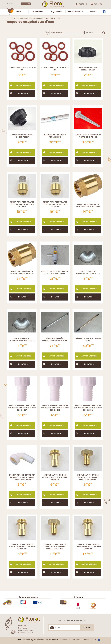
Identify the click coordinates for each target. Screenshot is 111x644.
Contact (94, 12)
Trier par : (47, 33)
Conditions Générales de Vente (71, 639)
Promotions (22, 626)
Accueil (19, 12)
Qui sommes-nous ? (75, 12)
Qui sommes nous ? (26, 633)
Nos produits (38, 12)
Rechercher (26, 4)
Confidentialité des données (48, 639)
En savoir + (23, 93)
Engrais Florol (56, 12)
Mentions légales (30, 639)
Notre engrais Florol (25, 630)
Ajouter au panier (23, 85)
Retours (87, 639)
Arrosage (32, 18)
